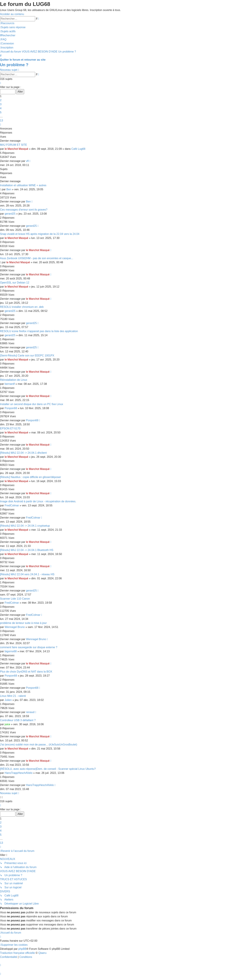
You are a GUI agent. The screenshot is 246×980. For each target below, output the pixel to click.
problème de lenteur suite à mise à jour (23, 623)
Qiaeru (42, 953)
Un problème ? (14, 65)
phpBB (22, 949)
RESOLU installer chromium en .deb (22, 307)
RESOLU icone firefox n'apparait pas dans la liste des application (39, 331)
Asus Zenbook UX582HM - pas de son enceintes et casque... (37, 258)
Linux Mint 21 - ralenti (13, 696)
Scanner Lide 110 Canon (15, 599)
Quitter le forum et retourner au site (23, 60)
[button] (1, 83)
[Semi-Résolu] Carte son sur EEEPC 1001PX (27, 356)
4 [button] (1, 108)
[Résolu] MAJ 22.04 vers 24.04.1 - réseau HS (27, 574)
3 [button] (1, 104)
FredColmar (12, 505)
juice (8, 724)
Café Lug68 (78, 149)
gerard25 (10, 214)
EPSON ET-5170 (10, 428)
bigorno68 (11, 651)
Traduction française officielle (17, 953)
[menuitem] (13, 27)
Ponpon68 (11, 408)
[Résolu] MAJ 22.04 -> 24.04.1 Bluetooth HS (27, 550)
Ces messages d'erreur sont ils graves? (24, 210)
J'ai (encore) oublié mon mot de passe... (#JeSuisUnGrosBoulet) (39, 745)
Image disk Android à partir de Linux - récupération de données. (38, 501)
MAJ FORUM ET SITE (14, 145)
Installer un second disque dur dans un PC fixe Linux (32, 404)
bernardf (10, 384)
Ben (9, 189)
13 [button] (2, 120)
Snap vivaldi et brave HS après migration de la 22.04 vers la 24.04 (40, 234)
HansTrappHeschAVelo (19, 773)
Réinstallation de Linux (14, 380)
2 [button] (1, 100)
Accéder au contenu (12, 14)
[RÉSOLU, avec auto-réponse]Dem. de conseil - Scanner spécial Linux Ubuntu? (48, 769)
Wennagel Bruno (15, 627)
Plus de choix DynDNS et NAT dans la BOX (26, 672)
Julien (8, 700)
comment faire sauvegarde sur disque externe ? (29, 647)
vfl (27, 161)
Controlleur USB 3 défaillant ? (18, 720)
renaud (30, 712)
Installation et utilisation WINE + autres (23, 185)
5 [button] (1, 112)
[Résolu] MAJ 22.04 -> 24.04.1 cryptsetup (25, 526)
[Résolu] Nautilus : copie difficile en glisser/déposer (30, 477)
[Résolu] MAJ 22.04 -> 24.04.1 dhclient (23, 453)
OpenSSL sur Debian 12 (15, 283)
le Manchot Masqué (17, 149)
